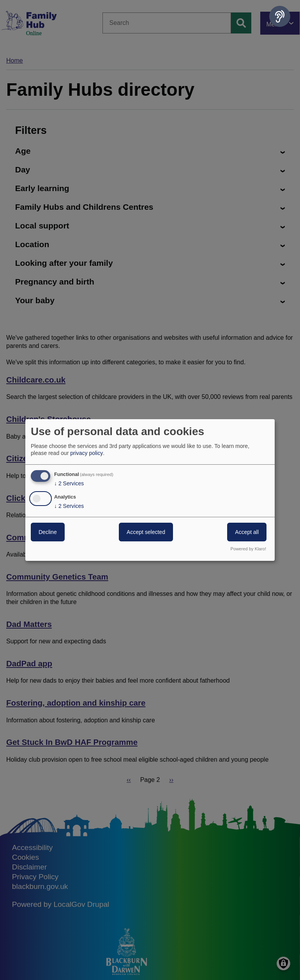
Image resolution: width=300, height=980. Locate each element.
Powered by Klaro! (248, 549)
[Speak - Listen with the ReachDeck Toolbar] (280, 16)
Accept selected (146, 532)
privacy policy (86, 453)
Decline (48, 532)
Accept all (247, 532)
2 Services (69, 483)
